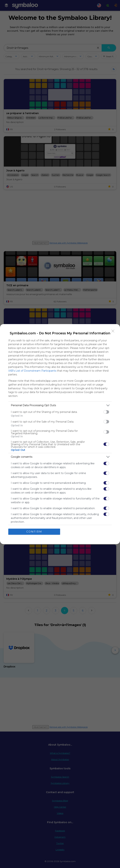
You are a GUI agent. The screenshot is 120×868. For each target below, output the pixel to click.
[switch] (106, 412)
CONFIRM (34, 532)
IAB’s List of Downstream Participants (32, 371)
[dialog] (60, 434)
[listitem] (60, 405)
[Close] (113, 331)
